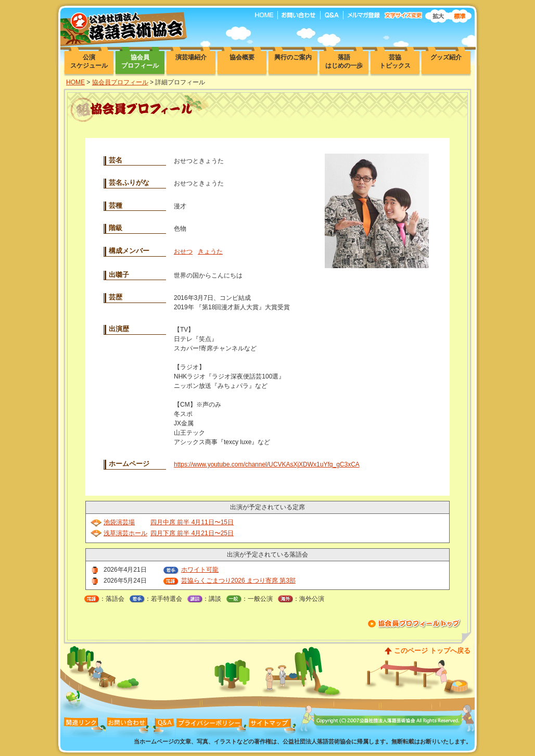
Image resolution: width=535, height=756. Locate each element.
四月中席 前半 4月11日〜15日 (192, 522)
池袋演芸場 (119, 522)
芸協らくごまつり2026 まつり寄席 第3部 (238, 581)
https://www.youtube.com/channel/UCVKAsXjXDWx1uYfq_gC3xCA (267, 464)
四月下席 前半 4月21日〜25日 (192, 533)
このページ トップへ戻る (432, 651)
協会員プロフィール (120, 82)
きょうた (210, 251)
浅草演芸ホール (125, 533)
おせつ (183, 251)
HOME (75, 82)
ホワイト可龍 (200, 570)
